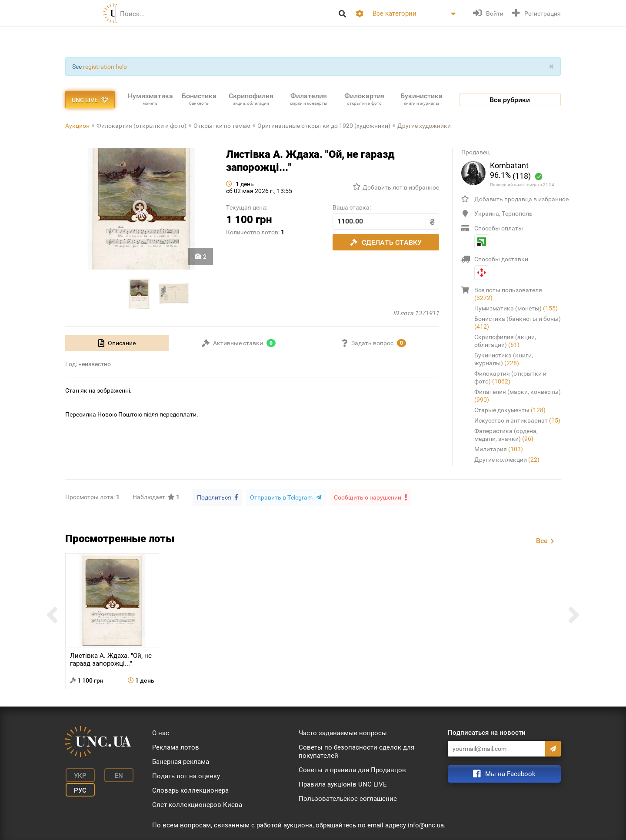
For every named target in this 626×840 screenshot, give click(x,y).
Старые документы (510, 410)
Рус (78, 788)
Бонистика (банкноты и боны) (518, 323)
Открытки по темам (222, 126)
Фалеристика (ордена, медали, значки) (506, 435)
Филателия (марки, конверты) (518, 396)
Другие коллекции (507, 460)
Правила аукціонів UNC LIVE (343, 784)
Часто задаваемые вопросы (343, 733)
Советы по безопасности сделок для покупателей (356, 751)
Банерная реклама (181, 761)
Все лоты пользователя (508, 294)
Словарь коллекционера (190, 790)
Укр (78, 775)
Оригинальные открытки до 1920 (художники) (324, 126)
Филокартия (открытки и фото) (142, 126)
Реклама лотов (176, 747)
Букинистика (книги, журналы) (504, 359)
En (115, 775)
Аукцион (77, 126)
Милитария (499, 449)
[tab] (117, 343)
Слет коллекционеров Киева (197, 804)
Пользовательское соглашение (348, 798)
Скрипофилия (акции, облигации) (505, 341)
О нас (161, 733)
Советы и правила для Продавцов (352, 770)
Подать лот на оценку (186, 776)
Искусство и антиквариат (517, 420)
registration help (105, 67)
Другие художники (424, 126)
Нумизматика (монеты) (516, 308)
